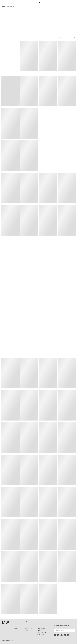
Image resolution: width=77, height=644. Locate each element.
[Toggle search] (6, 2)
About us (28, 626)
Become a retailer (41, 628)
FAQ (38, 624)
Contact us (40, 626)
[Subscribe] (73, 631)
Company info (29, 628)
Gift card (16, 628)
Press (27, 630)
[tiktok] (65, 635)
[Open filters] (68, 38)
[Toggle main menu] (3, 2)
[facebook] (55, 635)
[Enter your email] (62, 631)
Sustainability (29, 624)
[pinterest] (62, 635)
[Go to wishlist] (71, 2)
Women (16, 624)
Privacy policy (40, 630)
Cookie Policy (40, 634)
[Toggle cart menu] (74, 2)
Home (4, 7)
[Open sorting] (74, 38)
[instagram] (58, 635)
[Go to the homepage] (39, 2)
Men (15, 626)
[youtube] (68, 635)
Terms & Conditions (42, 632)
